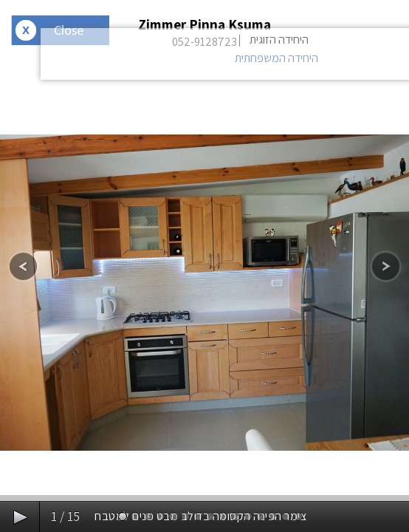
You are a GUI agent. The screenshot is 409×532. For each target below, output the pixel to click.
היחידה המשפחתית (276, 58)
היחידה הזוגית (279, 40)
